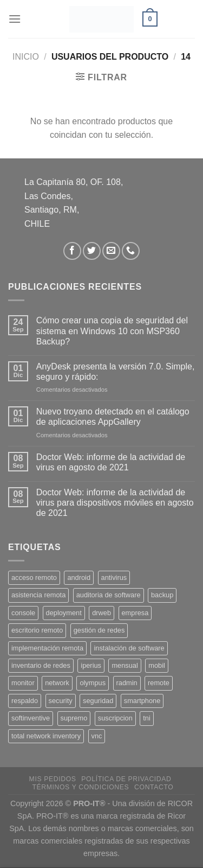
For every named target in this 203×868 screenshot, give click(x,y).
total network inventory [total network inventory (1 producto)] (46, 736)
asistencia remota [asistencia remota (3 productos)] (38, 595)
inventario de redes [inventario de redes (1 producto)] (41, 665)
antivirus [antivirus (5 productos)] (114, 577)
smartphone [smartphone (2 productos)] (142, 701)
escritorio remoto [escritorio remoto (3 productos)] (37, 630)
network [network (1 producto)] (57, 683)
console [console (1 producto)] (23, 613)
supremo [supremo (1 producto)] (74, 718)
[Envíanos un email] (111, 251)
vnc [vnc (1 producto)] (97, 736)
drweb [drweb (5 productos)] (101, 613)
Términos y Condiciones (80, 787)
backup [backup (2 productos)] (162, 595)
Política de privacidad (126, 779)
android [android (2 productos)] (79, 577)
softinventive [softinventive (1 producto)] (31, 718)
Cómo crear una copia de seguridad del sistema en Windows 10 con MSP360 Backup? (112, 331)
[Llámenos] (131, 251)
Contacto (154, 787)
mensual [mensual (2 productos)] (125, 665)
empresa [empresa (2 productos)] (135, 613)
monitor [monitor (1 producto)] (23, 683)
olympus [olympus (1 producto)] (93, 683)
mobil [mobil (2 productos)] (157, 665)
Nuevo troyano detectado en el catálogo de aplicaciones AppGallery (113, 417)
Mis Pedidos (53, 779)
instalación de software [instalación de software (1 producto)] (129, 648)
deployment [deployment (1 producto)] (64, 613)
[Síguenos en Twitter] (92, 251)
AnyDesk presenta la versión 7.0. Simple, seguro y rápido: (116, 372)
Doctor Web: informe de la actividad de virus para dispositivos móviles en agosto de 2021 (115, 503)
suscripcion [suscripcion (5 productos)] (115, 718)
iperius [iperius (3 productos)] (91, 665)
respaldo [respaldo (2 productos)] (25, 701)
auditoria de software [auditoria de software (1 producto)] (109, 595)
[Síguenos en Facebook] (72, 251)
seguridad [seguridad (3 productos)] (98, 701)
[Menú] (15, 19)
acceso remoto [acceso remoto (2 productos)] (34, 577)
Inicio (26, 57)
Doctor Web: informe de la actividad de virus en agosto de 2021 (111, 462)
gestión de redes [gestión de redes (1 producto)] (99, 630)
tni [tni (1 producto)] (147, 718)
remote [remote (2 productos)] (159, 683)
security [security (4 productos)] (61, 701)
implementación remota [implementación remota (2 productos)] (47, 648)
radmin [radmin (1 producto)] (127, 683)
